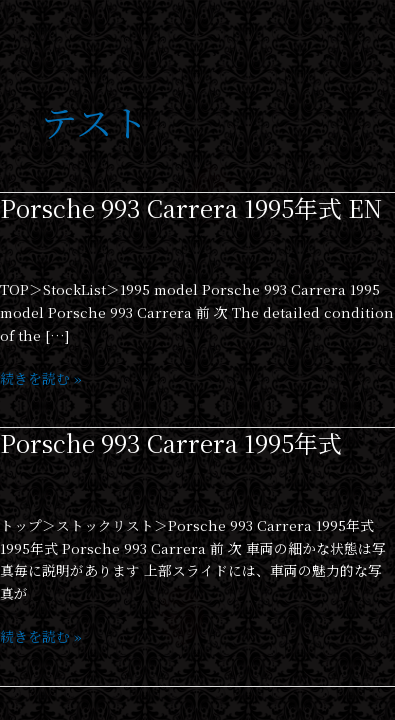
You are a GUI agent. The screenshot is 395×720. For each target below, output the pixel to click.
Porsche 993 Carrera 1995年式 (171, 443)
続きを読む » (41, 377)
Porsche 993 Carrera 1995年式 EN (191, 208)
